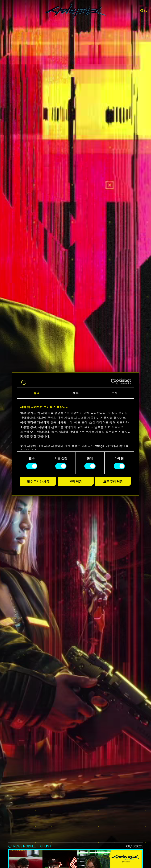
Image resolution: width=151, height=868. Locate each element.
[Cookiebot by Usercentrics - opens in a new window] (114, 381)
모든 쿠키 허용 (113, 482)
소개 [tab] (114, 393)
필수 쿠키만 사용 (38, 482)
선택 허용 (75, 482)
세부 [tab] (75, 393)
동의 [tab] (37, 393)
